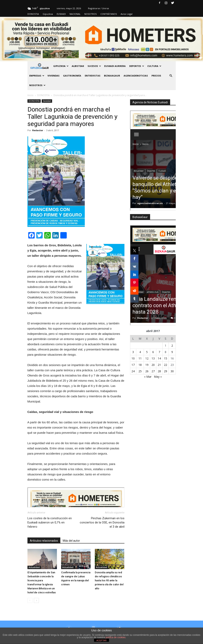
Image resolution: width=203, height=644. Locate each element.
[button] (171, 76)
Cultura (154, 66)
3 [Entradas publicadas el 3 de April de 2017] (133, 352)
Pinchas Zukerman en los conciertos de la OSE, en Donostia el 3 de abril (102, 522)
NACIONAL (75, 14)
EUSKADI (61, 14)
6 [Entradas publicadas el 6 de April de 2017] (153, 352)
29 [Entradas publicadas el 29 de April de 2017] (166, 371)
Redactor (38, 130)
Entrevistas (93, 76)
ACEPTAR (101, 640)
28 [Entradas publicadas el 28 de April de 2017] (159, 371)
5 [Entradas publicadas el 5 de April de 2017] (147, 352)
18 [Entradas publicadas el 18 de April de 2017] (140, 365)
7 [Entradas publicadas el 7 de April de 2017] (159, 352)
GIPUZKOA (61, 66)
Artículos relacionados (44, 541)
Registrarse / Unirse (98, 8)
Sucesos (94, 66)
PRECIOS (156, 76)
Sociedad (47, 101)
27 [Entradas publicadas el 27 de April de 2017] (153, 371)
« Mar (148, 377)
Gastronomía (72, 76)
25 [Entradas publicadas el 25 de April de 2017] (140, 371)
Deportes (137, 66)
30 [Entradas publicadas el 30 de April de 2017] (172, 371)
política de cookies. (116, 637)
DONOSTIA (33, 14)
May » (158, 377)
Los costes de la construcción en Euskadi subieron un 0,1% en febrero (50, 522)
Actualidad (34, 567)
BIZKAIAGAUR (112, 76)
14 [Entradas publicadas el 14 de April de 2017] (159, 358)
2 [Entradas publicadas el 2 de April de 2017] (172, 346)
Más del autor (71, 541)
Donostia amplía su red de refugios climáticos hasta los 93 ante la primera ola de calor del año (109, 580)
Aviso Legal (127, 14)
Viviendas (54, 76)
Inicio (30, 95)
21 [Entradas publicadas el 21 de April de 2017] (159, 365)
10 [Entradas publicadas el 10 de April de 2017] (133, 358)
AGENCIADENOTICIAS (136, 76)
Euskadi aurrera (115, 66)
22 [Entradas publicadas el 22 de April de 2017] (166, 365)
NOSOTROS (90, 14)
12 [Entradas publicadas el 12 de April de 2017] (147, 358)
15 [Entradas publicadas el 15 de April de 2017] (166, 358)
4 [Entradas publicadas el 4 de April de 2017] (140, 352)
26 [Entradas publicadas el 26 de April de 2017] (147, 371)
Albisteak (78, 66)
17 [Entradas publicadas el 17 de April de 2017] (133, 365)
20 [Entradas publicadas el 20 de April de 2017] (153, 365)
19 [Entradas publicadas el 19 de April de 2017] (147, 365)
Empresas (37, 76)
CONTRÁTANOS (109, 14)
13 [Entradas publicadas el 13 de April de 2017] (153, 358)
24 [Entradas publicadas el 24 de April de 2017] (133, 371)
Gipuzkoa (48, 14)
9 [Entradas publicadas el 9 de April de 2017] (172, 352)
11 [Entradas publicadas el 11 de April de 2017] (140, 358)
